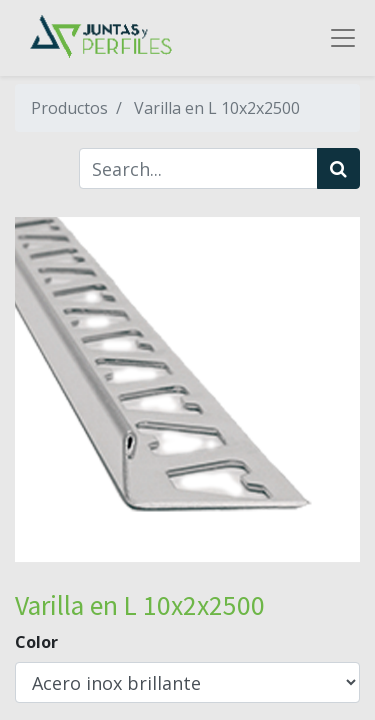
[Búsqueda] (338, 168)
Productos (69, 108)
